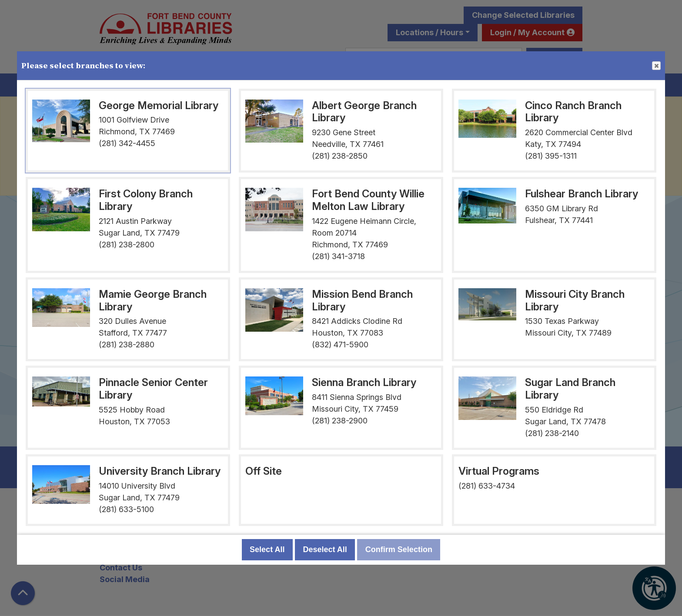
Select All (267, 549)
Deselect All (325, 549)
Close (656, 66)
